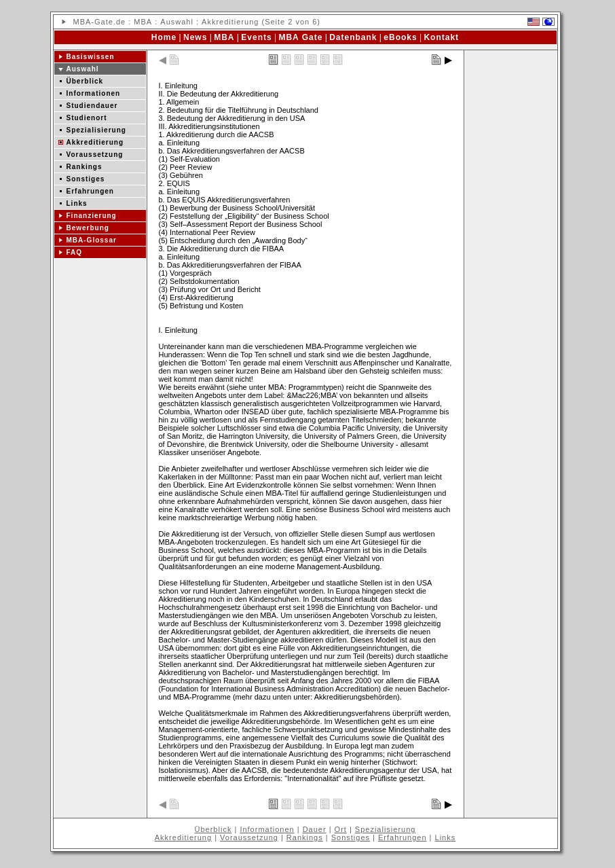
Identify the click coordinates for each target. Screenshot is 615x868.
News (195, 37)
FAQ (75, 252)
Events (256, 37)
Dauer (315, 829)
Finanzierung (92, 216)
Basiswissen (91, 57)
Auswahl (177, 22)
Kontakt (441, 37)
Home (164, 37)
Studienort (87, 118)
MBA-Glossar (92, 240)
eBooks (400, 37)
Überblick (85, 81)
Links (77, 203)
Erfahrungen (90, 191)
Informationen (94, 93)
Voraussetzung (95, 155)
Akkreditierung (95, 142)
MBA (82, 22)
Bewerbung (88, 228)
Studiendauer (92, 106)
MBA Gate (300, 37)
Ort (341, 829)
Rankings (85, 167)
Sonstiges (86, 179)
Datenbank (353, 37)
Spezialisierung (96, 130)
